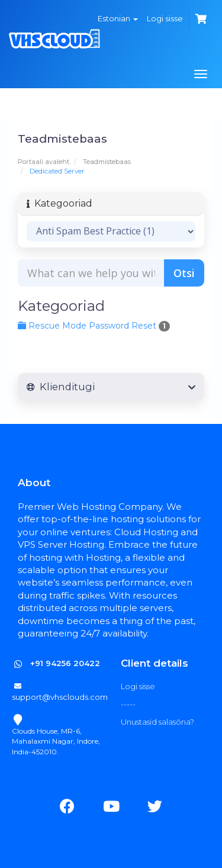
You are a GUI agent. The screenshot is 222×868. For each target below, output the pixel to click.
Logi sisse (165, 18)
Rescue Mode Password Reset (94, 326)
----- (128, 704)
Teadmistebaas (107, 162)
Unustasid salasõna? (157, 722)
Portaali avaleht (44, 162)
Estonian (118, 18)
